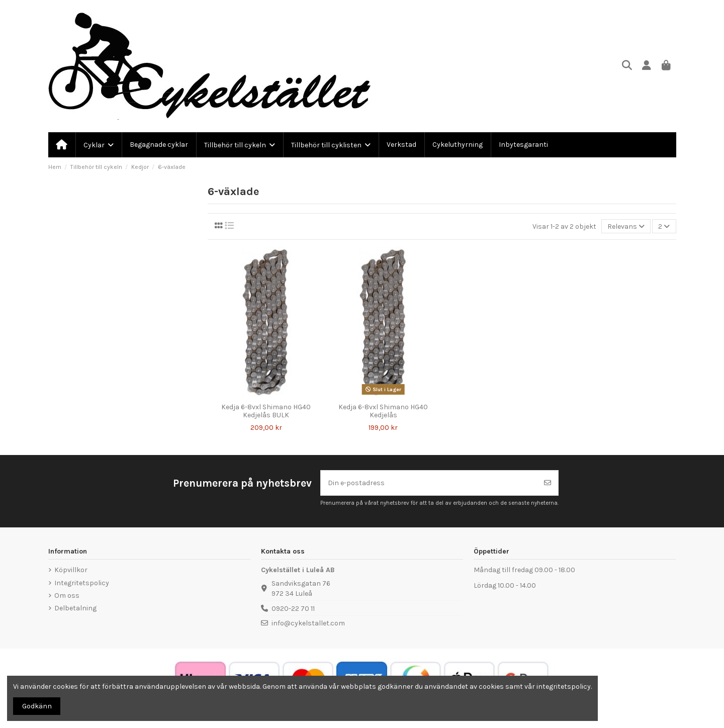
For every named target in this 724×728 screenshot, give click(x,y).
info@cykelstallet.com (308, 623)
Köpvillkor (71, 570)
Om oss (67, 596)
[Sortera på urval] (626, 226)
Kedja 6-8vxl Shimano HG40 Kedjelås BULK (266, 411)
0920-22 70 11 (293, 609)
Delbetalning (75, 608)
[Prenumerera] (548, 483)
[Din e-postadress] (429, 483)
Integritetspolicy (82, 583)
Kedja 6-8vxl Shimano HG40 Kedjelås (383, 411)
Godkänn (37, 706)
